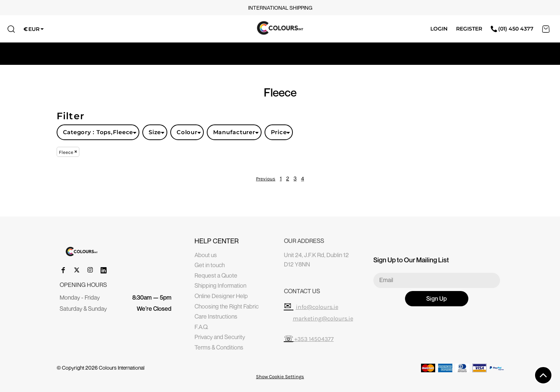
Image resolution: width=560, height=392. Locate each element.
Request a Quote (216, 275)
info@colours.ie (317, 307)
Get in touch (210, 265)
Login (439, 29)
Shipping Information (220, 285)
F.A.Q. (201, 327)
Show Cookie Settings (280, 377)
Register (469, 29)
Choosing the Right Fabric (227, 306)
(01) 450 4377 (512, 29)
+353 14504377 (314, 339)
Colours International (122, 368)
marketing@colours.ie (323, 318)
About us (206, 255)
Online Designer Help (221, 296)
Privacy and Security (220, 337)
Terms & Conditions (219, 347)
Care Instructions (216, 316)
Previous (266, 179)
